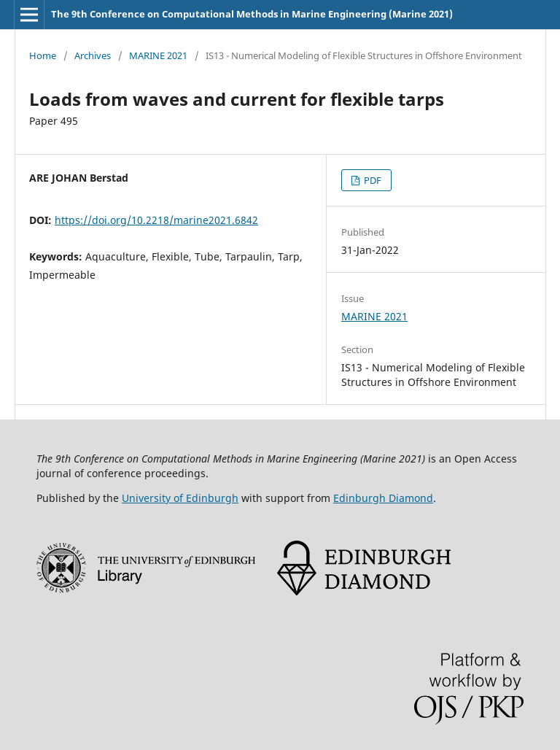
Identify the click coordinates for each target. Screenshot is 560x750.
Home (43, 55)
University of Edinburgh (180, 498)
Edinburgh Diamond (383, 498)
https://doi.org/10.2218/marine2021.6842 (156, 220)
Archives (93, 55)
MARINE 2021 (158, 55)
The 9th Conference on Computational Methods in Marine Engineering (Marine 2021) (252, 14)
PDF (372, 180)
